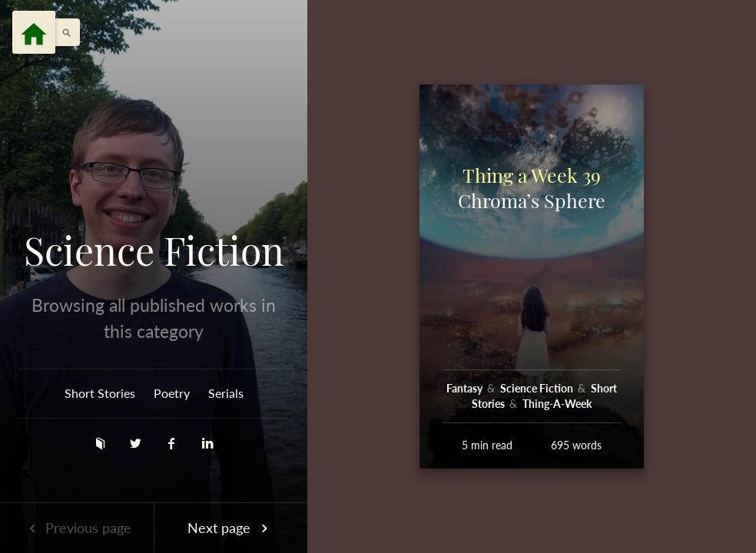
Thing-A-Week (557, 404)
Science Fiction (154, 250)
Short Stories (100, 393)
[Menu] (34, 32)
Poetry (172, 393)
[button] (63, 32)
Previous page (77, 528)
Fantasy (466, 388)
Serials (226, 393)
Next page (230, 528)
